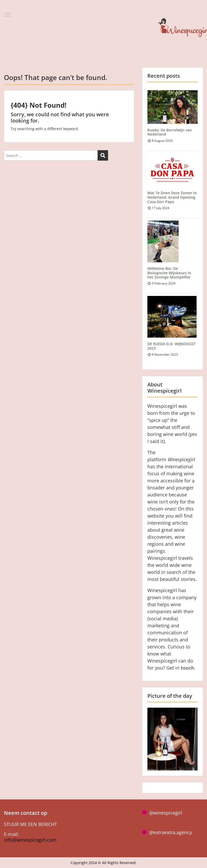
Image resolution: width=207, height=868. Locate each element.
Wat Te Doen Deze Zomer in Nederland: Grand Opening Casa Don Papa (172, 197)
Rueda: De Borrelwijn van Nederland (170, 132)
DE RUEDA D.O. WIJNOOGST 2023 (171, 346)
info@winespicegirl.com (30, 840)
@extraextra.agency (171, 832)
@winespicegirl (166, 813)
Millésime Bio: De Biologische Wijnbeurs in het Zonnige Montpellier (169, 273)
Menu (9, 15)
